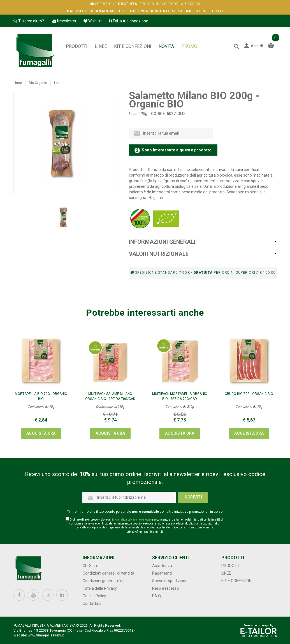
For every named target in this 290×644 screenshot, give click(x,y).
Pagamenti (162, 573)
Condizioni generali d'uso (105, 581)
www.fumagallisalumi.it (46, 635)
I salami (60, 83)
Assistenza (162, 566)
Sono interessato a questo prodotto (173, 150)
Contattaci (92, 603)
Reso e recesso (166, 588)
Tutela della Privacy (100, 588)
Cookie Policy (94, 596)
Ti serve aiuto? (29, 21)
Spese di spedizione (170, 581)
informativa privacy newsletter (132, 520)
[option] (64, 217)
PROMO (189, 46)
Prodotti (77, 46)
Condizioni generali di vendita (108, 573)
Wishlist (93, 21)
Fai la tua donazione (128, 21)
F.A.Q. (157, 596)
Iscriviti (193, 497)
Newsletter (64, 21)
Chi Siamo (92, 566)
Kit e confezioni (133, 46)
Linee (101, 46)
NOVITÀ (166, 46)
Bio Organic (38, 83)
